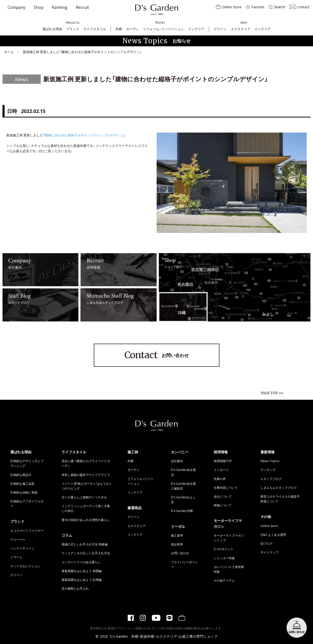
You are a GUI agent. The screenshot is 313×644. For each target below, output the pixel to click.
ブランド (73, 29)
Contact (299, 7)
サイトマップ (270, 552)
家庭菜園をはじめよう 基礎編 (82, 571)
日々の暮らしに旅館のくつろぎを (84, 497)
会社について (223, 496)
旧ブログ (266, 543)
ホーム (9, 52)
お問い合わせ (157, 355)
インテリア (196, 29)
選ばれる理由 (52, 29)
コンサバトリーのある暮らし (81, 562)
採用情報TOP (223, 461)
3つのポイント (224, 549)
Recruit (82, 7)
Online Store (229, 7)
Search (277, 7)
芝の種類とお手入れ (75, 588)
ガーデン (132, 29)
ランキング (268, 470)
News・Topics (270, 461)
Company (16, 7)
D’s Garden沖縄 (182, 511)
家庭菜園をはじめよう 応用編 (82, 580)
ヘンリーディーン (22, 548)
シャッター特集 (224, 558)
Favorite (255, 7)
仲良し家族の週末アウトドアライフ (86, 475)
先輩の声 (220, 479)
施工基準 (177, 535)
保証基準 (177, 544)
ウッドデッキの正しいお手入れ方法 (86, 553)
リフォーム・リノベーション (164, 29)
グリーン (220, 29)
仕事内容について (226, 488)
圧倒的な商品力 (21, 475)
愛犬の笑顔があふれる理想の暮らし (86, 520)
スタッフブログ (271, 479)
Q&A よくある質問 (273, 535)
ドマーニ (16, 557)
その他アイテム (224, 580)
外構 (119, 29)
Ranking (60, 7)
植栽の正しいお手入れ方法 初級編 (85, 544)
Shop (39, 7)
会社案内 (177, 461)
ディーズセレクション (25, 566)
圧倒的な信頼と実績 (24, 492)
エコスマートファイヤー (27, 531)
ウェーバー (18, 539)
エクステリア (241, 29)
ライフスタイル (95, 29)
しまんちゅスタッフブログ (279, 488)
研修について (223, 505)
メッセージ (221, 470)
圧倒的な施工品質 (22, 484)
